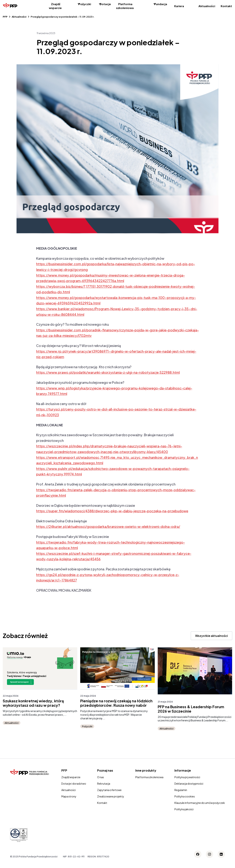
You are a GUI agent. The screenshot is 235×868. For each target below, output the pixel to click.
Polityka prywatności (187, 777)
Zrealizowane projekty (111, 796)
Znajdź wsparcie (55, 6)
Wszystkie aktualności (211, 636)
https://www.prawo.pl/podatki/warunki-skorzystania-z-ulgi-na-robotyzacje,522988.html (108, 372)
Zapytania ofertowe (109, 790)
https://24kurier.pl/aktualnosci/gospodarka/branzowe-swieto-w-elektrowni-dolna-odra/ (108, 526)
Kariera (179, 6)
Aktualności (207, 6)
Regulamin (181, 790)
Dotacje (105, 4)
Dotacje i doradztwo (74, 784)
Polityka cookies (185, 796)
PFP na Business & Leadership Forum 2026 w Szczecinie (191, 709)
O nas (101, 777)
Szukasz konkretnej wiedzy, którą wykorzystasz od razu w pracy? (33, 703)
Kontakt (226, 6)
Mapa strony (69, 796)
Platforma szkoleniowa (125, 6)
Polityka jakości (184, 809)
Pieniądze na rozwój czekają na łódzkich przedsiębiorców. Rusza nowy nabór (116, 703)
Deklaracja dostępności (189, 784)
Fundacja (161, 4)
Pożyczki (85, 4)
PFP (5, 17)
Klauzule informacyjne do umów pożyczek (200, 803)
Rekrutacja (104, 784)
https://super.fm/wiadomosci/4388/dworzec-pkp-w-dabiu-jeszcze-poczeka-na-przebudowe (112, 511)
